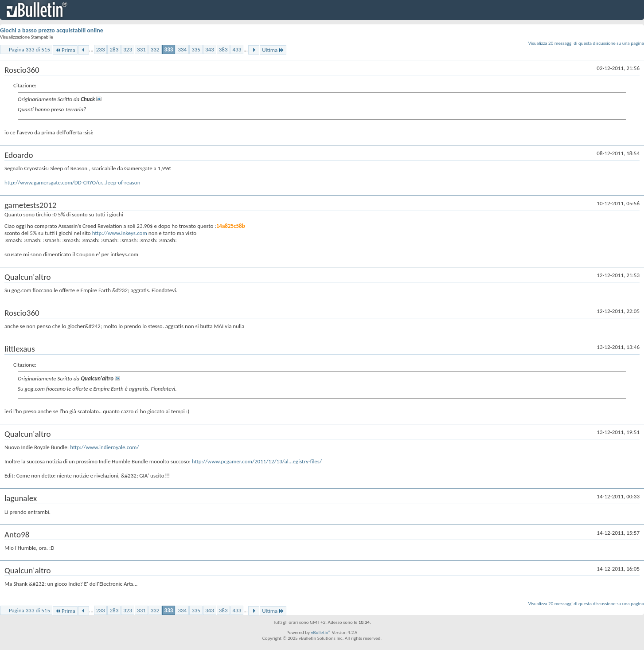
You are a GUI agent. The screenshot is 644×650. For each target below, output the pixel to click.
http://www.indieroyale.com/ (104, 447)
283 (114, 49)
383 (223, 49)
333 (169, 49)
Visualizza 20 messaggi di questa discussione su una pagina (586, 43)
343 (210, 49)
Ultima (273, 50)
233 (101, 49)
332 (155, 49)
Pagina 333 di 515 (29, 49)
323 (128, 49)
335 (196, 49)
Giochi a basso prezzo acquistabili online (52, 30)
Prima (65, 50)
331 (141, 49)
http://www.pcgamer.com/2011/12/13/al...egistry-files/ (257, 461)
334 (182, 49)
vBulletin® (321, 632)
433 (237, 49)
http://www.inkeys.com (120, 233)
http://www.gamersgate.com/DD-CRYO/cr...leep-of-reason (72, 182)
